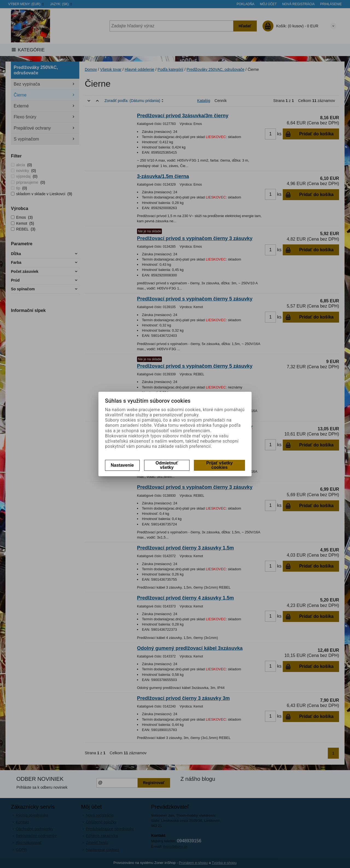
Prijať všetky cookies (219, 465)
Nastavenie (122, 465)
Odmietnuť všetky (167, 465)
